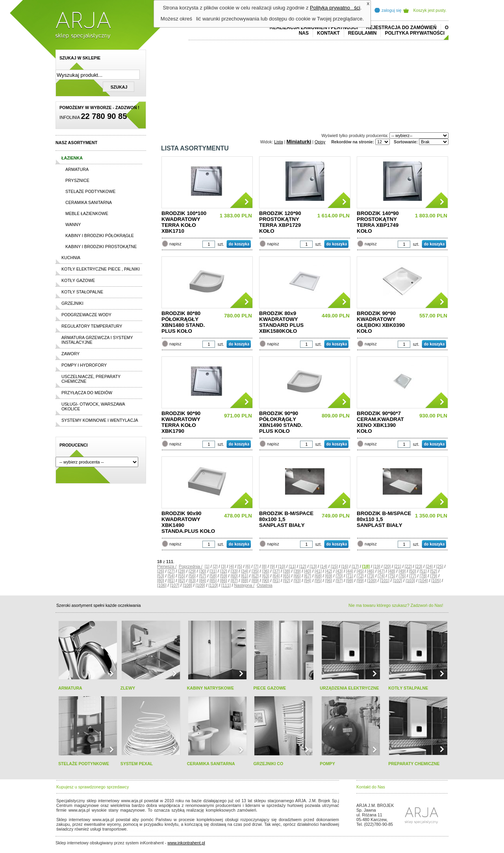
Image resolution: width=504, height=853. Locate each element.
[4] (232, 566)
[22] (408, 566)
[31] (213, 571)
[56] (192, 576)
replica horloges (144, 829)
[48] (392, 571)
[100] (372, 580)
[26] (161, 571)
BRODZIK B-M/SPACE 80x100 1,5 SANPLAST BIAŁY (286, 519)
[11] (292, 566)
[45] (360, 571)
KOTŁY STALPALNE (408, 688)
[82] (182, 580)
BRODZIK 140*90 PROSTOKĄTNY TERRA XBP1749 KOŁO (378, 222)
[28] (182, 571)
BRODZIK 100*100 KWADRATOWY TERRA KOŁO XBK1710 (184, 222)
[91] (276, 580)
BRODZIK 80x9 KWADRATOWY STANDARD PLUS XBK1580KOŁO (281, 322)
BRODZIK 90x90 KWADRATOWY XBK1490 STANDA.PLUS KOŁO (188, 522)
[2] (215, 566)
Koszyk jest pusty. (430, 10)
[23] (419, 566)
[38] (287, 571)
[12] (303, 566)
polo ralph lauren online (282, 810)
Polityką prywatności (335, 8)
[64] (276, 576)
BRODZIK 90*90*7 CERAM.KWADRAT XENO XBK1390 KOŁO (380, 422)
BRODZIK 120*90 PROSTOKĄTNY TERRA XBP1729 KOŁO (280, 222)
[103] (410, 580)
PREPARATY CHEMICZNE (414, 764)
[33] (234, 571)
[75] (392, 576)
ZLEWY (128, 688)
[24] (429, 566)
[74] (381, 576)
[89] (255, 580)
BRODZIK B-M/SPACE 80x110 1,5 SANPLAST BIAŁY (384, 519)
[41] (318, 571)
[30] (203, 571)
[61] (245, 576)
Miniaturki (299, 142)
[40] (308, 571)
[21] (398, 566)
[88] (245, 580)
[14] (324, 566)
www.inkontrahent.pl (186, 843)
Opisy (320, 142)
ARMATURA (70, 688)
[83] (192, 580)
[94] (308, 580)
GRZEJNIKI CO (268, 764)
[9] (272, 566)
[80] (161, 580)
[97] (339, 580)
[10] (282, 566)
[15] (334, 566)
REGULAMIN (362, 33)
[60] (234, 576)
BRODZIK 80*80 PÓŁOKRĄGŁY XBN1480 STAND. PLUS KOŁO (183, 322)
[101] (385, 580)
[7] (256, 566)
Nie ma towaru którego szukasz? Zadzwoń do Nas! (396, 605)
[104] (423, 580)
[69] (329, 576)
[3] (223, 566)
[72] (360, 576)
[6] (248, 566)
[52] (434, 571)
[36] (266, 571)
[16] (345, 566)
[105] (436, 580)
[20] (387, 566)
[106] (162, 585)
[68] (318, 576)
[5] (240, 566)
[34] (245, 571)
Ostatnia (265, 585)
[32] (224, 571)
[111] (226, 585)
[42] (329, 571)
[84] (203, 580)
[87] (234, 580)
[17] (355, 566)
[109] (200, 585)
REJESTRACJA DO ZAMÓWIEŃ (401, 28)
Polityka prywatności (415, 33)
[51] (423, 571)
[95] (318, 580)
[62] (255, 576)
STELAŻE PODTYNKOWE (84, 764)
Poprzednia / (191, 566)
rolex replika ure (174, 829)
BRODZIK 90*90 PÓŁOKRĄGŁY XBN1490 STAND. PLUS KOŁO (281, 422)
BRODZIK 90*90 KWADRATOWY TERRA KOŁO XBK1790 (181, 422)
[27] (171, 571)
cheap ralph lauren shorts (91, 815)
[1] (207, 566)
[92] (287, 580)
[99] (360, 580)
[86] (224, 580)
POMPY (327, 764)
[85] (213, 580)
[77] (413, 576)
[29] (192, 571)
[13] (313, 566)
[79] (434, 576)
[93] (297, 580)
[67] (308, 576)
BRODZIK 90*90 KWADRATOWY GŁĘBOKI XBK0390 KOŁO (381, 322)
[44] (350, 571)
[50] (413, 571)
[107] (175, 585)
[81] (171, 580)
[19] (377, 566)
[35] (255, 571)
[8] (264, 566)
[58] (213, 576)
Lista (279, 142)
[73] (371, 576)
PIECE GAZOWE (270, 688)
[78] (423, 576)
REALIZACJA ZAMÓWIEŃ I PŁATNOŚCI (314, 28)
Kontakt (328, 33)
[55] (182, 576)
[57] (203, 576)
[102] (398, 580)
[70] (339, 576)
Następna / (245, 585)
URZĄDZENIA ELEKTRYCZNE (349, 688)
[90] (266, 580)
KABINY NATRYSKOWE (210, 688)
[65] (287, 576)
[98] (350, 580)
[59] (224, 576)
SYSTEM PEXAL (137, 764)
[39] (297, 571)
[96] (329, 580)
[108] (187, 585)
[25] (440, 566)
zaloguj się (391, 10)
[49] (402, 571)
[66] (297, 576)
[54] (171, 576)
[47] (381, 571)
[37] (276, 571)
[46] (371, 571)
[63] (266, 576)
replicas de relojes (133, 815)
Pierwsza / (167, 566)
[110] (213, 585)
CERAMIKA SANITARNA (211, 764)
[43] (339, 571)
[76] (402, 576)
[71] (350, 576)
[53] (161, 576)
